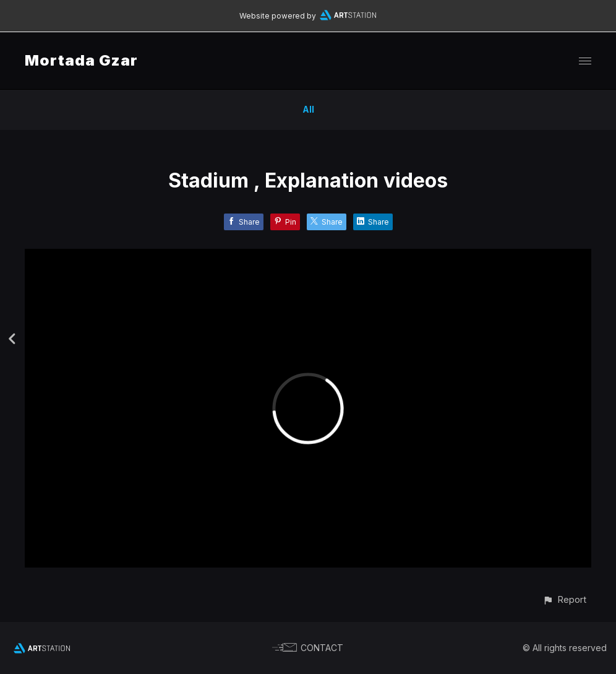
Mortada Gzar (81, 60)
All (308, 109)
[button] (564, 599)
